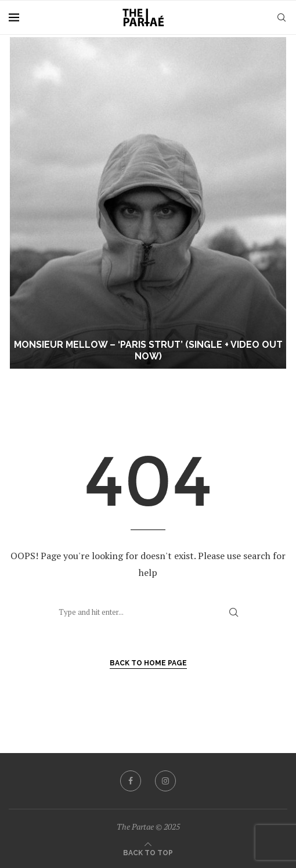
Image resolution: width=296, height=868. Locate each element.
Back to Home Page (148, 663)
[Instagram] (165, 781)
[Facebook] (131, 781)
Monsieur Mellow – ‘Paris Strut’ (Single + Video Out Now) (148, 351)
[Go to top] (148, 852)
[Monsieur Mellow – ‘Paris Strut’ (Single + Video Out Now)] (148, 203)
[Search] (281, 17)
